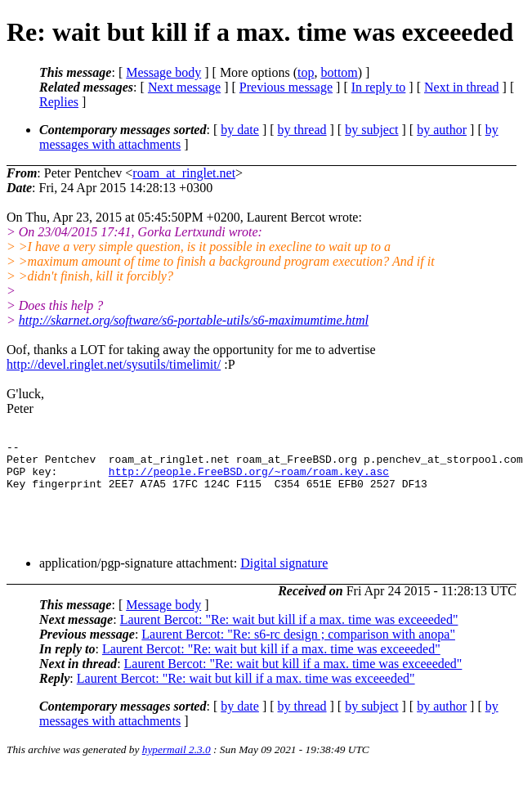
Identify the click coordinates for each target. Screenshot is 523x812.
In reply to (379, 87)
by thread (302, 130)
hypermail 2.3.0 (177, 762)
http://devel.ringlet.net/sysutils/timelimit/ (114, 364)
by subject (371, 130)
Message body (163, 72)
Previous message (286, 87)
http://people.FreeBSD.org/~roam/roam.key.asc (249, 478)
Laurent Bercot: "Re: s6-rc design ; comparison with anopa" (298, 646)
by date (240, 130)
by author (442, 130)
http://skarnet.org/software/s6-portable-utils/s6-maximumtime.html (194, 320)
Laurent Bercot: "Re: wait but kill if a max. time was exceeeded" (289, 632)
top (306, 72)
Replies (59, 102)
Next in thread (462, 87)
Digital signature (284, 575)
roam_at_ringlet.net (184, 173)
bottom (339, 72)
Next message (184, 87)
